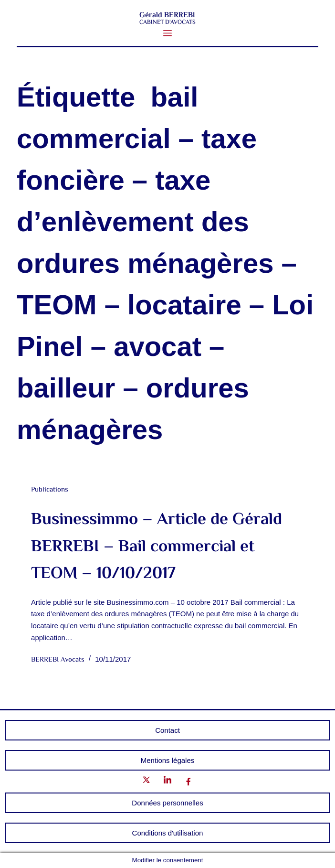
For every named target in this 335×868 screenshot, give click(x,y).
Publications (50, 490)
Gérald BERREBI (167, 16)
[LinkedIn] (167, 782)
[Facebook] (188, 782)
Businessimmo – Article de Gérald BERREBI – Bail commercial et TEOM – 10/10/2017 (157, 547)
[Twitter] (147, 782)
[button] (168, 34)
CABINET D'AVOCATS (167, 22)
